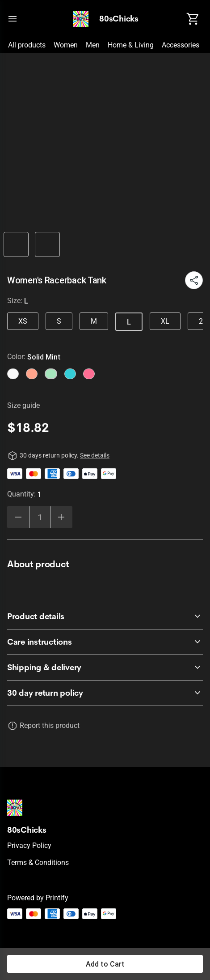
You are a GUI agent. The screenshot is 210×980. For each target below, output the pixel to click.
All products (27, 45)
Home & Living (131, 45)
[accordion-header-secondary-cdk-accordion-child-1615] (105, 668)
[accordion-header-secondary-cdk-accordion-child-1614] (105, 642)
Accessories (181, 45)
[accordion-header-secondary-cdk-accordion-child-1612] (105, 693)
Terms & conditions (38, 862)
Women (66, 45)
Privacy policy (29, 845)
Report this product (50, 725)
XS (23, 321)
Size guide (23, 405)
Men (93, 45)
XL (165, 321)
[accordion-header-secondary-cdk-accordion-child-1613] (105, 616)
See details (95, 455)
